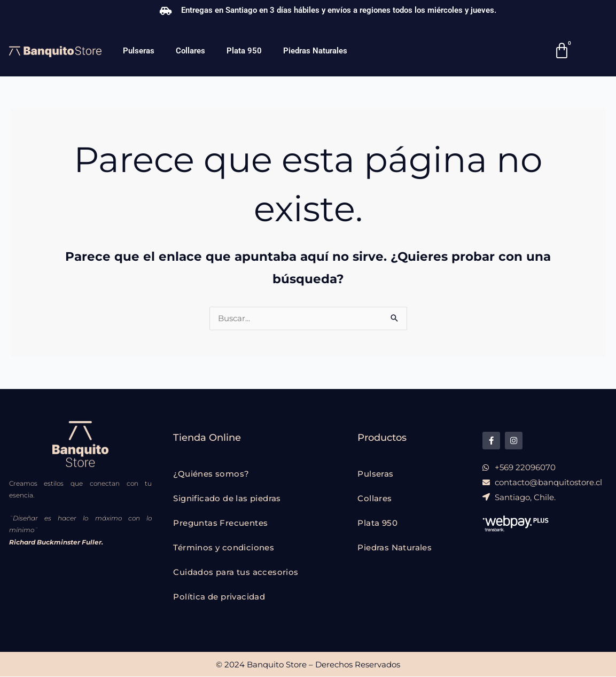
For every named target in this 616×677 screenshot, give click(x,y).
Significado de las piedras (227, 499)
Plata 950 (244, 51)
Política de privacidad (219, 597)
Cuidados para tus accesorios (236, 573)
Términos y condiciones (224, 548)
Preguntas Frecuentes (220, 523)
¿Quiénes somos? (211, 474)
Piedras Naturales (315, 51)
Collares (190, 51)
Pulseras (139, 51)
